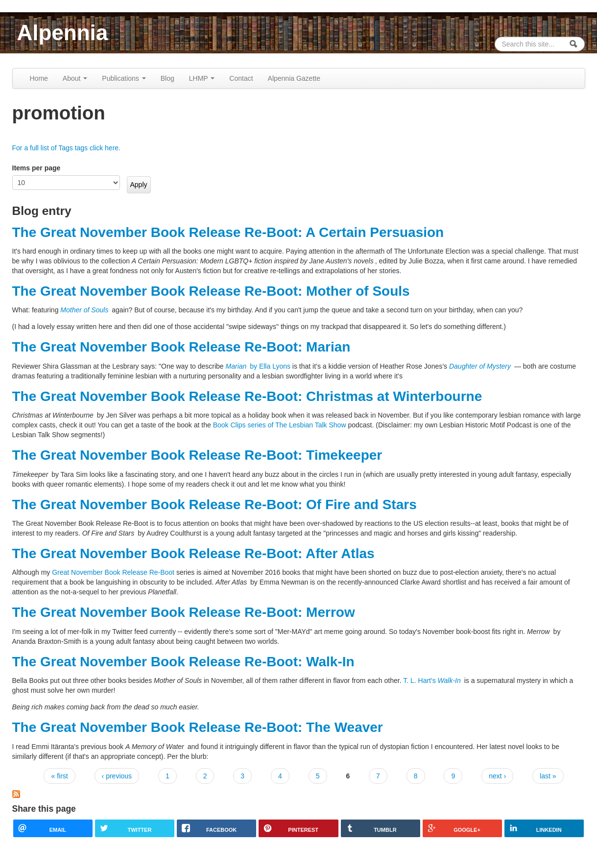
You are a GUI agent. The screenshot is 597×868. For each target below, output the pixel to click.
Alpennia (63, 33)
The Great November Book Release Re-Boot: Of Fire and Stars (215, 504)
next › (497, 776)
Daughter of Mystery (480, 366)
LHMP (202, 78)
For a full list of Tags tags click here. (67, 148)
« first (59, 776)
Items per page (36, 168)
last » (548, 776)
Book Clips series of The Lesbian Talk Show (280, 425)
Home (39, 78)
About (75, 78)
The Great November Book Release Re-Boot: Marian (181, 347)
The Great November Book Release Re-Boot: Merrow (184, 612)
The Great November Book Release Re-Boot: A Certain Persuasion (228, 232)
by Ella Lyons (258, 366)
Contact (241, 78)
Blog (167, 78)
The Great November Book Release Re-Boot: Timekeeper (197, 455)
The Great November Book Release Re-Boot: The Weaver (198, 727)
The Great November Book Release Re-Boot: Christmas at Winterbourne (247, 396)
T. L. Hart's (433, 680)
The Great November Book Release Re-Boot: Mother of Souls (211, 291)
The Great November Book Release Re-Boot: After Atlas (193, 553)
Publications (124, 78)
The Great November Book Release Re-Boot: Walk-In (183, 662)
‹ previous (117, 776)
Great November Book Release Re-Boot (113, 572)
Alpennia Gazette (294, 78)
